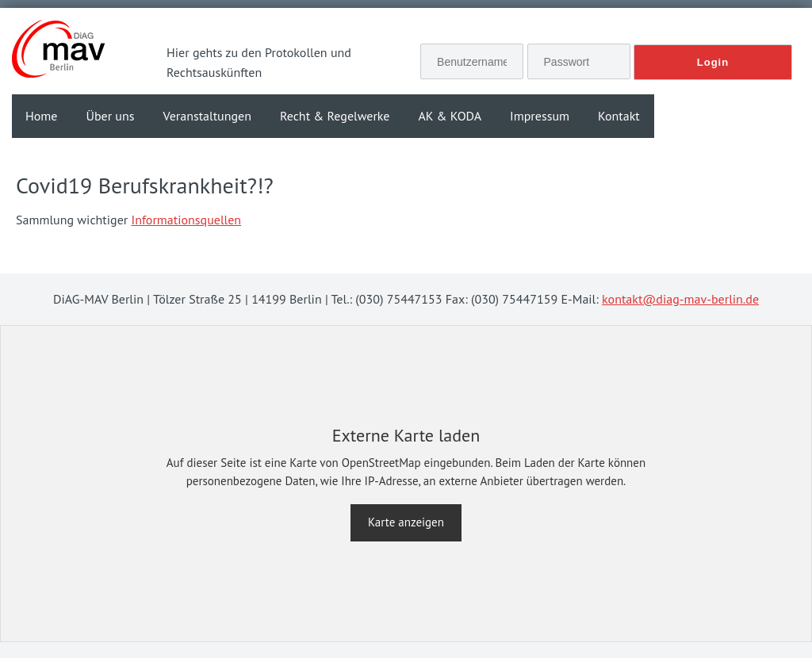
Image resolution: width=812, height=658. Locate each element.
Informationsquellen (187, 220)
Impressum (540, 116)
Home (41, 116)
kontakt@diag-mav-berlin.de (680, 299)
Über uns (110, 116)
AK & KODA (450, 116)
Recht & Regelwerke (335, 116)
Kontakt (619, 116)
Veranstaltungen (207, 116)
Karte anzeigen (406, 522)
